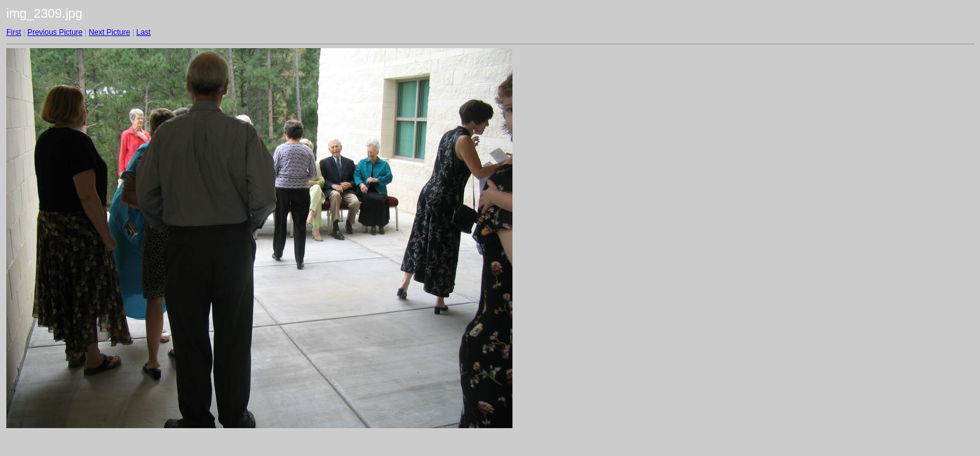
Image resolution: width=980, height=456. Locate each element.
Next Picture (109, 32)
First (14, 32)
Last (143, 32)
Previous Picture (55, 32)
